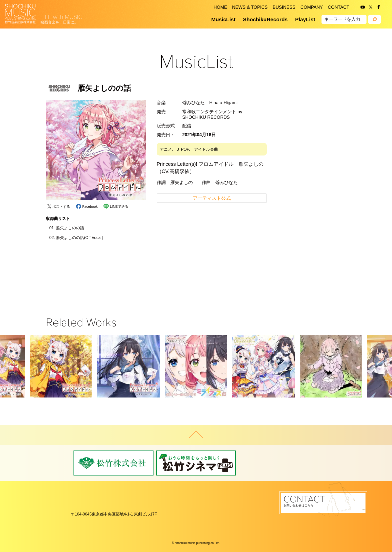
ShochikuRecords (265, 19)
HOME (220, 7)
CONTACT (338, 7)
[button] (52, 367)
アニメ (166, 149)
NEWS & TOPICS (250, 7)
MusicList (223, 19)
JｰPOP (183, 149)
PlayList (305, 19)
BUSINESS (284, 7)
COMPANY (312, 7)
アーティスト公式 (212, 198)
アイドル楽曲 (206, 149)
